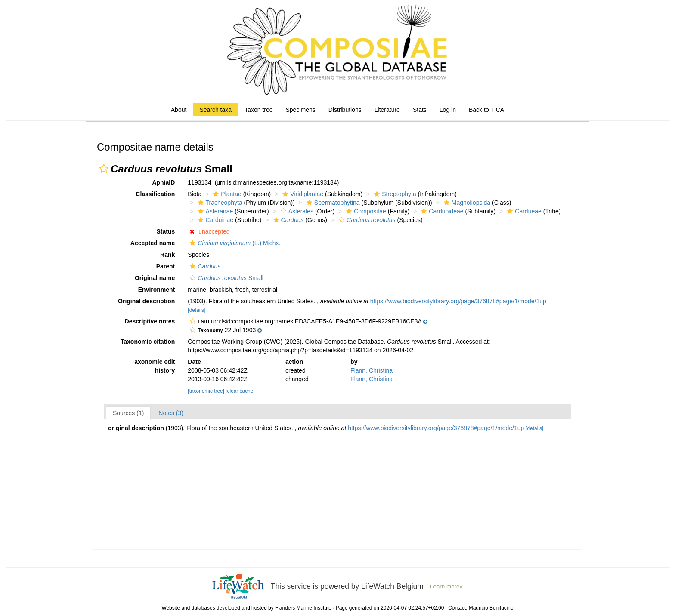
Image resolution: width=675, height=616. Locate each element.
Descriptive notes (150, 321)
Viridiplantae (302, 194)
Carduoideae (441, 211)
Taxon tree (259, 110)
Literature (387, 110)
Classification (155, 194)
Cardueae (523, 211)
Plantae (226, 194)
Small (226, 278)
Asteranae (215, 211)
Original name (155, 278)
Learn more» (446, 587)
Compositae (365, 211)
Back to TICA (486, 110)
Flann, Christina (372, 370)
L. (207, 266)
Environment (157, 290)
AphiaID (163, 182)
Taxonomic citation (148, 342)
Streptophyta (394, 194)
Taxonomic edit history (153, 366)
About (179, 110)
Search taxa (215, 110)
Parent (166, 266)
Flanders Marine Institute (303, 608)
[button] (104, 169)
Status (166, 231)
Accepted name (153, 243)
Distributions (345, 110)
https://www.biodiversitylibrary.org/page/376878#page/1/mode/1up (458, 301)
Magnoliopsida (466, 203)
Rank (167, 255)
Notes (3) (171, 413)
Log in (448, 110)
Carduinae (215, 220)
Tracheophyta (219, 203)
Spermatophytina (332, 203)
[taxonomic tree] (206, 391)
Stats (420, 110)
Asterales (296, 211)
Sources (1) (128, 413)
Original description (146, 301)
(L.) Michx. (234, 243)
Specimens (300, 110)
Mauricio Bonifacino (491, 608)
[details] (197, 310)
